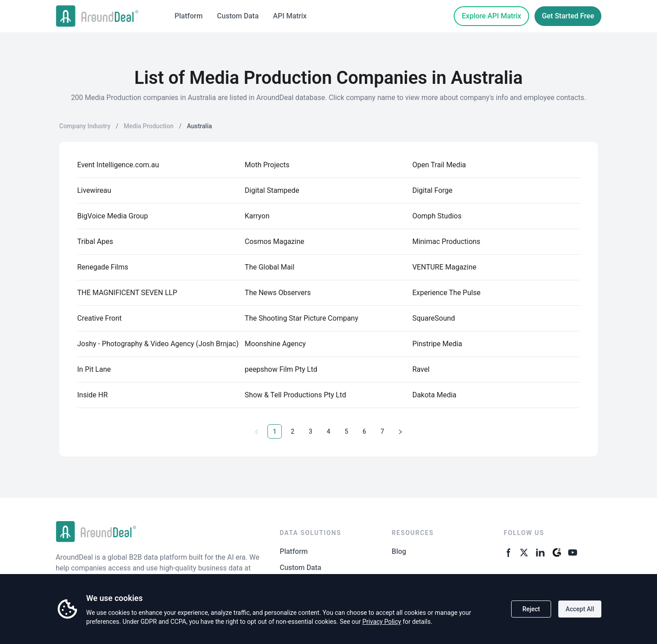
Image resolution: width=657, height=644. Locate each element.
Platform (189, 16)
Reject (531, 609)
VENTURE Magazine (445, 267)
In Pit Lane (94, 369)
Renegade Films (103, 267)
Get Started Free (568, 16)
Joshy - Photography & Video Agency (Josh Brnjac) (158, 344)
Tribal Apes (95, 241)
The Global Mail (269, 267)
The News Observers (278, 293)
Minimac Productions (447, 241)
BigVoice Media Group (113, 216)
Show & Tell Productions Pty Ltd (295, 395)
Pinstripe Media (437, 344)
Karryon (257, 216)
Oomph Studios (437, 216)
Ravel (421, 369)
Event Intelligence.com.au (118, 165)
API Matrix (290, 16)
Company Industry (85, 126)
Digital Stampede (272, 190)
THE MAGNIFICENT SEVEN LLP (127, 293)
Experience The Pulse (447, 293)
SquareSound (434, 318)
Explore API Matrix (491, 16)
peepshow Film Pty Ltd (281, 369)
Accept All (580, 609)
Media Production (149, 126)
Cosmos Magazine (274, 241)
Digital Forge (433, 190)
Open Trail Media (439, 165)
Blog (399, 551)
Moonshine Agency (275, 344)
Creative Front (99, 318)
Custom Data (238, 16)
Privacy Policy (381, 622)
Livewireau (94, 190)
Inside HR (92, 395)
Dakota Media (434, 395)
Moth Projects (267, 165)
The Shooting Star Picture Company (301, 318)
